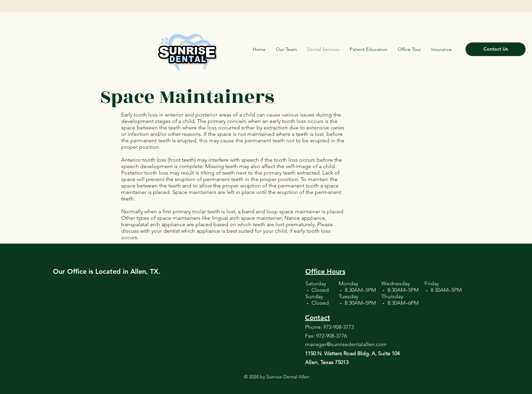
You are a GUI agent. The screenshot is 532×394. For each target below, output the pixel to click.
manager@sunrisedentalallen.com (346, 344)
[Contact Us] (496, 49)
